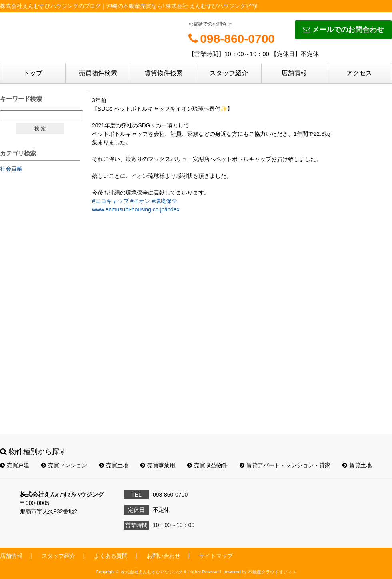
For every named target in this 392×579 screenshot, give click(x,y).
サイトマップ (216, 556)
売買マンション (64, 465)
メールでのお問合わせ (343, 30)
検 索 (40, 129)
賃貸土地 (357, 465)
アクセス (359, 73)
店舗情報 (294, 73)
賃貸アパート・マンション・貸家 (285, 465)
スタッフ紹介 (229, 73)
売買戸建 (15, 465)
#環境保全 (164, 201)
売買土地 (114, 465)
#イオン (140, 201)
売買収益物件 (207, 465)
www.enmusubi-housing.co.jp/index (136, 209)
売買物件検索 (98, 73)
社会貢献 (11, 169)
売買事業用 (158, 465)
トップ (33, 73)
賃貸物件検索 (164, 73)
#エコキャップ (110, 201)
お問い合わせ (164, 556)
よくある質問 (111, 556)
